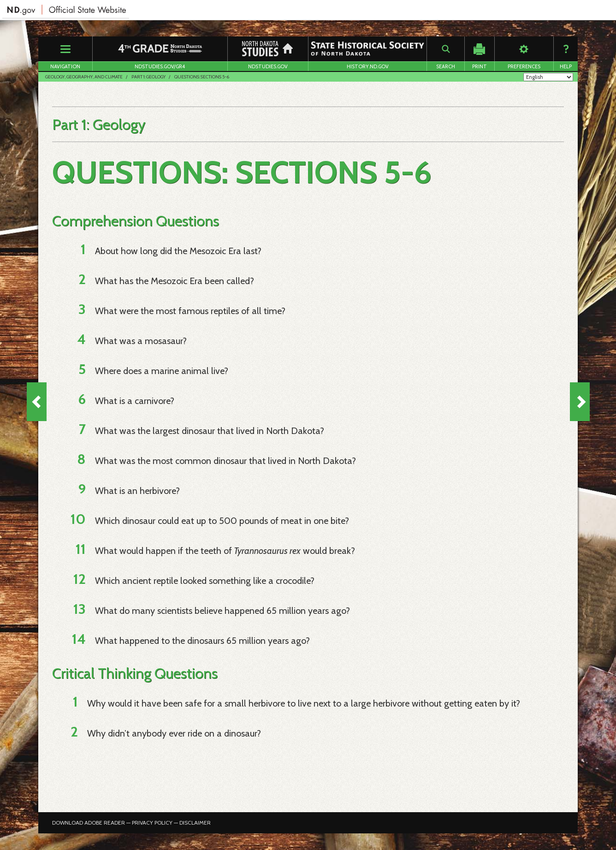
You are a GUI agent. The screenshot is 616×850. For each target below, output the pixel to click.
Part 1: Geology (148, 77)
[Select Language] (548, 77)
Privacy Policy (152, 823)
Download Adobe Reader (89, 823)
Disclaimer (195, 823)
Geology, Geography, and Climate (84, 77)
